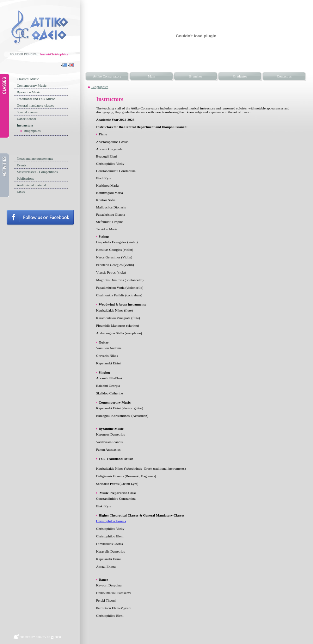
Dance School (26, 119)
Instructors (25, 125)
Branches (196, 76)
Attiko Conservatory (107, 76)
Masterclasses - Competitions (37, 172)
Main (151, 76)
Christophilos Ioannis (111, 521)
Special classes (27, 112)
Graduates (240, 76)
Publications (25, 178)
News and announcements (35, 158)
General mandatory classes (35, 105)
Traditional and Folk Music (36, 99)
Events (21, 165)
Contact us (284, 76)
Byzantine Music (29, 92)
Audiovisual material (31, 185)
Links (21, 192)
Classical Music (28, 79)
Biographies (32, 131)
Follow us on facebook (40, 218)
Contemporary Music (32, 85)
